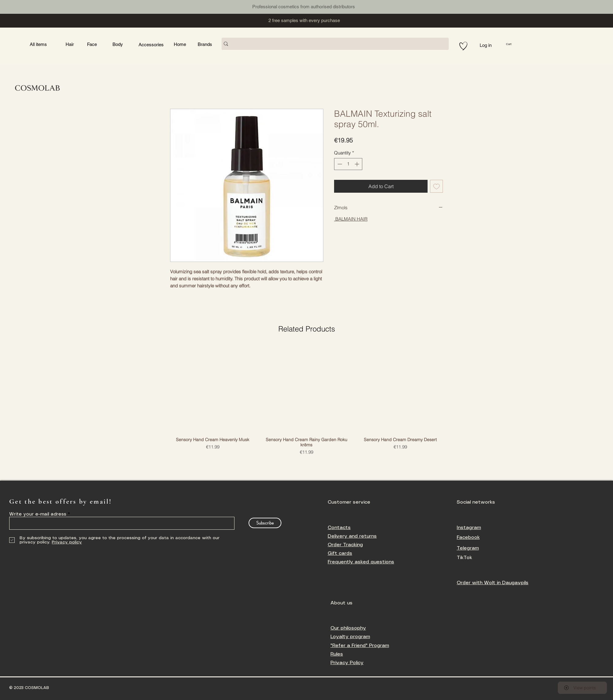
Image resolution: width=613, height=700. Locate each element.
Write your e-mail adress (38, 514)
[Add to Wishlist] (436, 186)
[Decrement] (339, 164)
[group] (306, 400)
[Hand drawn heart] (463, 46)
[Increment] (358, 164)
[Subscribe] (265, 523)
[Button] (136, 6)
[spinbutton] (348, 164)
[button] (518, 44)
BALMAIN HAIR (351, 219)
